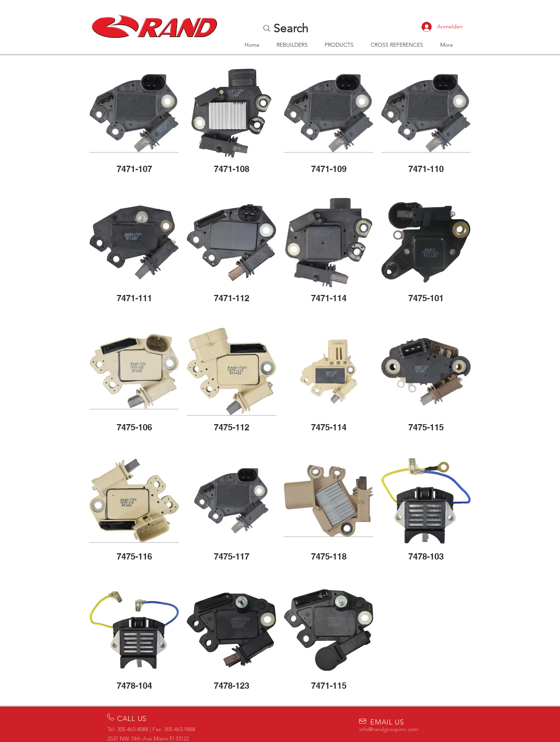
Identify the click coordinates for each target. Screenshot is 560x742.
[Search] (285, 28)
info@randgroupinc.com (389, 729)
